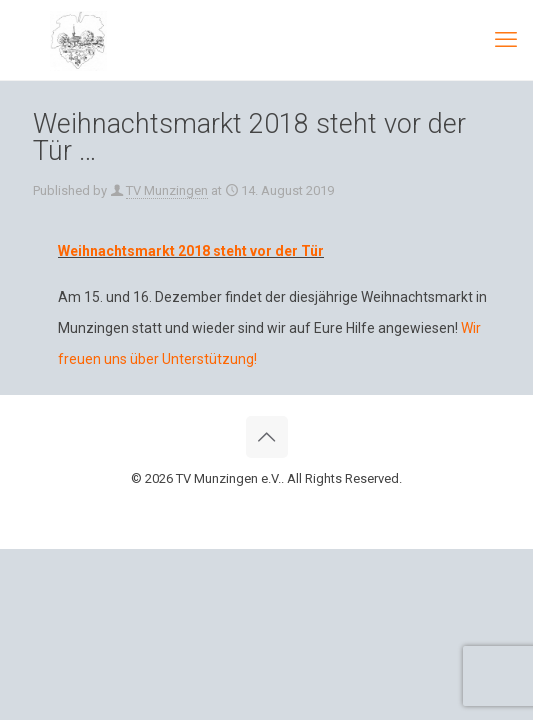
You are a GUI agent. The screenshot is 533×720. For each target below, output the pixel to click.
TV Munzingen (167, 190)
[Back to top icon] (267, 437)
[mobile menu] (506, 40)
